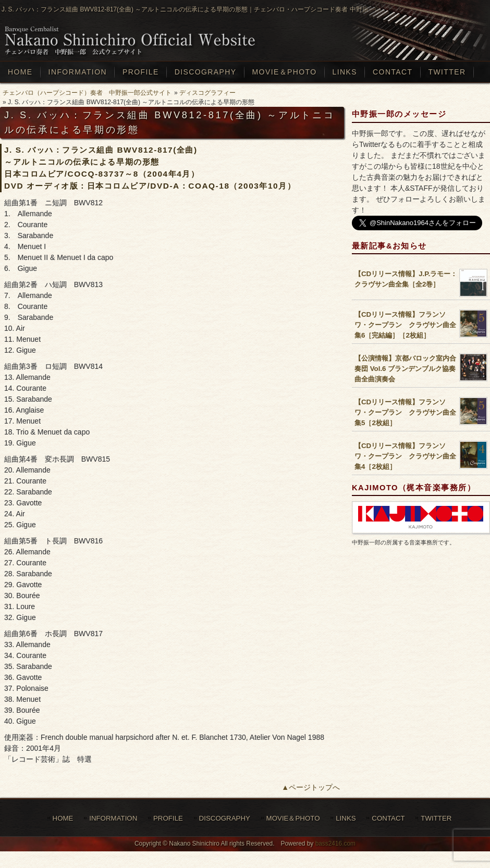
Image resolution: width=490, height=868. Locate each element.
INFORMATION (113, 818)
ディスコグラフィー (207, 93)
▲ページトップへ (311, 787)
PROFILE (168, 818)
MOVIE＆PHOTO (293, 818)
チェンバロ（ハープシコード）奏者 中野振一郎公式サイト (87, 93)
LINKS (346, 818)
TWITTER (436, 818)
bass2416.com (335, 844)
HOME (63, 818)
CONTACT (388, 818)
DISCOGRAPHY (225, 818)
